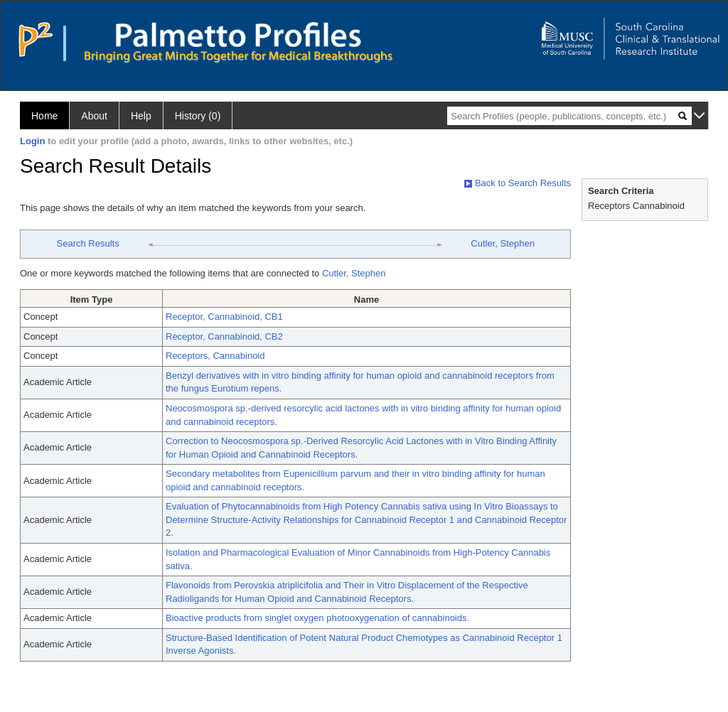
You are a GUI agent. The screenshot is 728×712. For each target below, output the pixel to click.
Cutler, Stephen (503, 243)
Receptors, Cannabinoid (215, 356)
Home (44, 116)
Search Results (88, 243)
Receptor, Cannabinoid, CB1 (224, 317)
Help (141, 116)
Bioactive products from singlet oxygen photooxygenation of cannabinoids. (317, 618)
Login (32, 141)
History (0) (198, 116)
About (94, 116)
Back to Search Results (518, 183)
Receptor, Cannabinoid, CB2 (224, 336)
